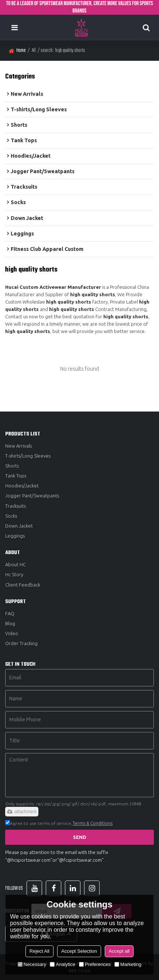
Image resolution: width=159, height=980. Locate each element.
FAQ (10, 613)
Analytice (63, 964)
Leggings (15, 536)
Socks (11, 516)
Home (21, 51)
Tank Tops (16, 476)
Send (80, 837)
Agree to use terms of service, (59, 823)
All (34, 51)
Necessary (32, 964)
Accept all (119, 951)
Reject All (39, 951)
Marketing (128, 964)
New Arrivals (18, 446)
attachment (22, 812)
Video (12, 633)
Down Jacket (19, 526)
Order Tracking (21, 643)
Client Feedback (23, 585)
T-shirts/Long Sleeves (28, 456)
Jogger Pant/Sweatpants (32, 496)
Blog (10, 623)
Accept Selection (79, 951)
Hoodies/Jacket (22, 486)
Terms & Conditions (92, 823)
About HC (15, 564)
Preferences (95, 964)
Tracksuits (15, 506)
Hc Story (14, 574)
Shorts (12, 466)
